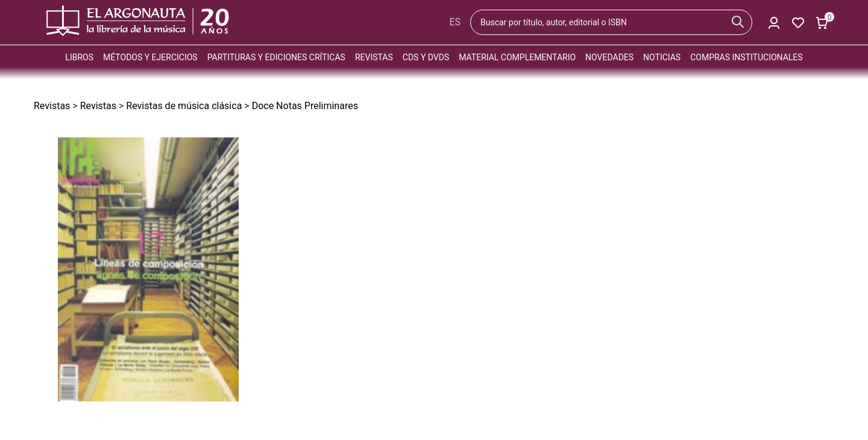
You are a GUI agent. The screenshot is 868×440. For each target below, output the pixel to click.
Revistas (374, 57)
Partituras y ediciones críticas (276, 57)
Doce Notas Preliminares (305, 106)
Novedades (609, 57)
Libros (79, 57)
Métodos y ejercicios (150, 57)
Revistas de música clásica (184, 106)
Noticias (662, 57)
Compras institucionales (746, 57)
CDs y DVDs (426, 57)
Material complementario (517, 57)
